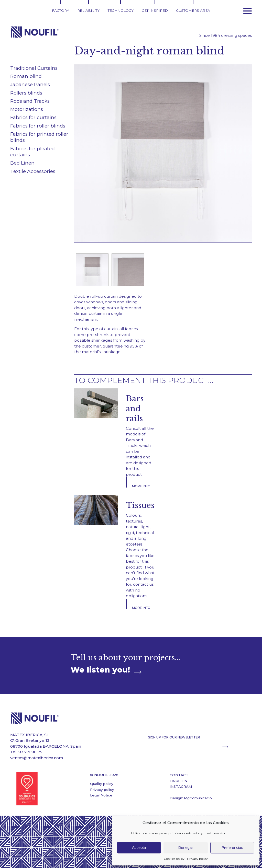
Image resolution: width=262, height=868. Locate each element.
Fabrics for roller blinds (38, 126)
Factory (61, 10)
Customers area (193, 10)
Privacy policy (197, 859)
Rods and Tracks (30, 101)
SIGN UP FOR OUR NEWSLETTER (174, 737)
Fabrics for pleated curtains (32, 152)
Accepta (139, 847)
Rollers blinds (26, 93)
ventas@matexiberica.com (37, 758)
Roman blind (26, 76)
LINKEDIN (178, 781)
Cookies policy (174, 859)
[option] (92, 270)
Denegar (186, 847)
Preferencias (232, 847)
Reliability (88, 10)
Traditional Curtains (34, 68)
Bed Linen (22, 163)
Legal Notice (101, 795)
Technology (121, 10)
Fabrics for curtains (33, 117)
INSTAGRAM (181, 786)
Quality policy (102, 784)
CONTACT (179, 775)
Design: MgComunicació (191, 798)
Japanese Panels (30, 84)
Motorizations (27, 109)
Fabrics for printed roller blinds (39, 137)
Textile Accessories (33, 171)
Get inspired (155, 10)
